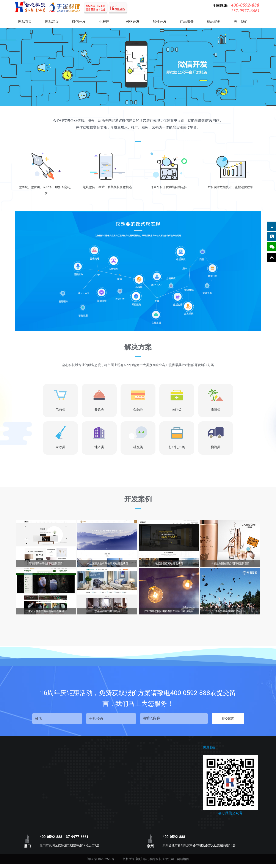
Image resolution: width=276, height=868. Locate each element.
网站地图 (183, 859)
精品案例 (214, 21)
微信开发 (79, 21)
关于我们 (241, 21)
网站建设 (52, 21)
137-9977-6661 (76, 837)
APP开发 (133, 21)
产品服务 (187, 21)
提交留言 (228, 719)
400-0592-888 (51, 837)
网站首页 (25, 21)
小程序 (104, 21)
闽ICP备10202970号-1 (102, 859)
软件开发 (160, 21)
